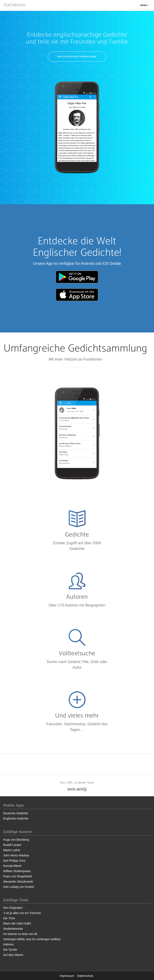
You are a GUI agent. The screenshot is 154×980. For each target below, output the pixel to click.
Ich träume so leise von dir (20, 934)
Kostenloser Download (77, 56)
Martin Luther (12, 850)
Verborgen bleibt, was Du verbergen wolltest (32, 939)
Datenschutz (85, 976)
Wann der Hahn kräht (17, 923)
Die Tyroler (10, 950)
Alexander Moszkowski (18, 882)
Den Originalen (13, 908)
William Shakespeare (17, 871)
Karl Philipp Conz (14, 861)
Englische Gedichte (16, 818)
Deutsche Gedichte (16, 813)
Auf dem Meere (13, 955)
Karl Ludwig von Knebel (19, 887)
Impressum (67, 976)
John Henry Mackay (16, 855)
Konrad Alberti (12, 866)
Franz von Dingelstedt (17, 876)
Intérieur (8, 944)
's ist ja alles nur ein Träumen (22, 913)
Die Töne (9, 918)
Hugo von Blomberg (16, 840)
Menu (145, 6)
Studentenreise (13, 929)
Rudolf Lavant (12, 845)
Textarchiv (14, 5)
